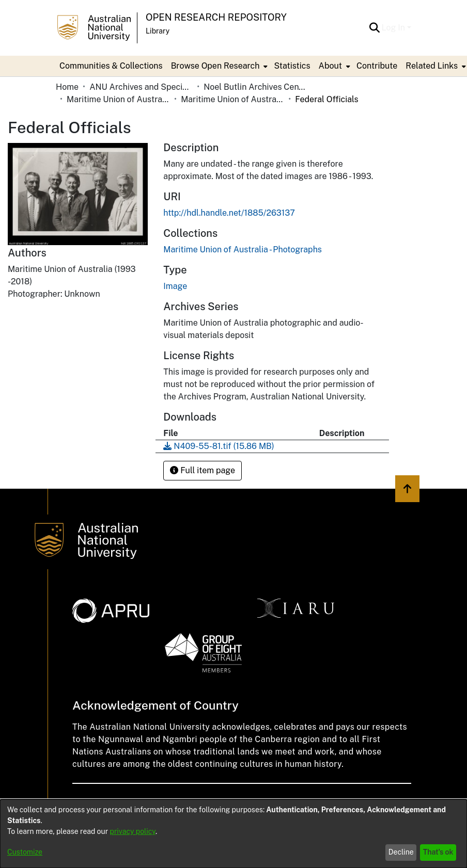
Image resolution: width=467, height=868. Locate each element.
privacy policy (133, 831)
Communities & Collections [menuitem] (111, 66)
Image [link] (175, 286)
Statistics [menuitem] (292, 66)
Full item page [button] (203, 470)
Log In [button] (394, 28)
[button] (375, 28)
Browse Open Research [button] (215, 66)
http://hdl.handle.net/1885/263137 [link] (229, 213)
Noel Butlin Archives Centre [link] (255, 87)
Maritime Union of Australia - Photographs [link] (232, 99)
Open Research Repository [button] (216, 17)
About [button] (330, 66)
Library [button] (158, 31)
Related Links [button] (432, 66)
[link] (243, 250)
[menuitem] (219, 66)
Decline (401, 852)
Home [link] (67, 87)
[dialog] (233, 834)
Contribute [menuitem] (377, 66)
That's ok (438, 852)
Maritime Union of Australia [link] (118, 99)
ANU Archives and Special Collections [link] (141, 87)
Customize (25, 852)
